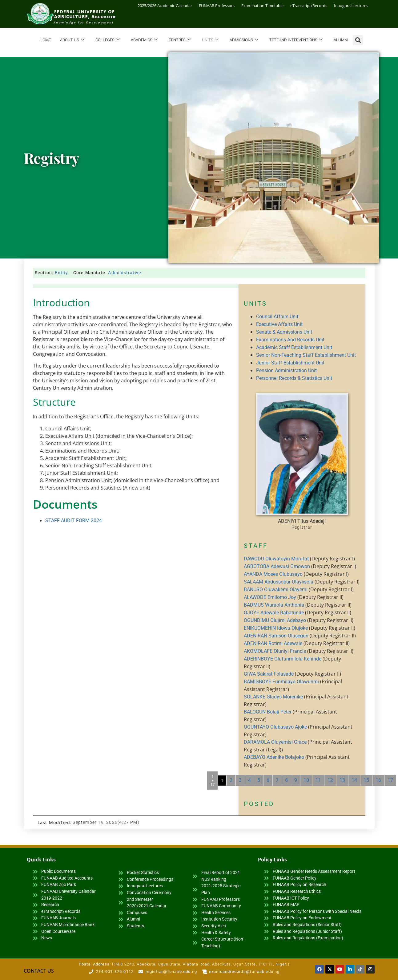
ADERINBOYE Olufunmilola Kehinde (283, 659)
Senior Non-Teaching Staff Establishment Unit (306, 355)
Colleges (108, 40)
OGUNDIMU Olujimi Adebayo (275, 620)
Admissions (244, 40)
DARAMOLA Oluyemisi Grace (275, 742)
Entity (61, 273)
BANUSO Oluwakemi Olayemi (276, 590)
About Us (72, 40)
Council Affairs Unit (277, 317)
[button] (358, 40)
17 (390, 780)
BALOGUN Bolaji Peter (268, 712)
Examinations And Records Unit (290, 340)
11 (318, 780)
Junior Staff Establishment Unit (290, 363)
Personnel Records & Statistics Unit (294, 378)
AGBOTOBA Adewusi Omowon (277, 566)
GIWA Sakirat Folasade (269, 674)
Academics (144, 40)
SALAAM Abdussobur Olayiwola (279, 582)
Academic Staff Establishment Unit (294, 347)
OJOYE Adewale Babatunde (274, 613)
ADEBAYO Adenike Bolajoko (274, 757)
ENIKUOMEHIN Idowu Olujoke (276, 628)
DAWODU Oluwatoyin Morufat (276, 559)
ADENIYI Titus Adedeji (302, 521)
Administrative (125, 273)
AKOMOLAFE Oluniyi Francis (275, 651)
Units (210, 40)
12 (330, 780)
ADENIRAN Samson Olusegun (276, 636)
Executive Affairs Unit (279, 324)
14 (354, 780)
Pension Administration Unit (286, 370)
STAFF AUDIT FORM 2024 (74, 520)
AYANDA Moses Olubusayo (273, 574)
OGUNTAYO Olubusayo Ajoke (275, 727)
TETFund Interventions (296, 40)
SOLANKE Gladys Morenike (273, 697)
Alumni (341, 40)
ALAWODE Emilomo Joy (270, 597)
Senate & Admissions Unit (284, 332)
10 (306, 780)
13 (342, 780)
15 (366, 780)
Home (45, 40)
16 (378, 780)
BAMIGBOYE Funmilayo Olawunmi (281, 682)
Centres (180, 40)
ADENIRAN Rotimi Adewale (273, 643)
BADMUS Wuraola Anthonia (274, 605)
